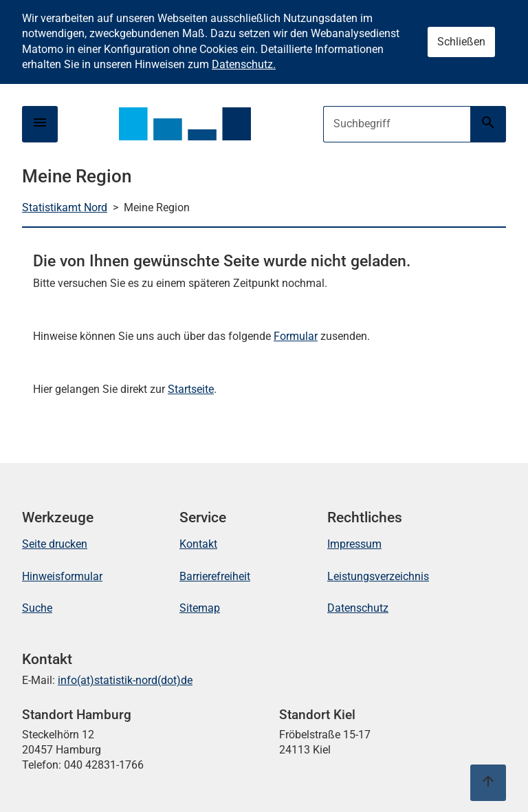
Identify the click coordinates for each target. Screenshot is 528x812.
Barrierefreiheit (215, 576)
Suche (37, 608)
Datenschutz (358, 608)
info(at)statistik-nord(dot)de (125, 680)
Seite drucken (55, 544)
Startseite (191, 389)
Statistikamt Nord (65, 207)
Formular (296, 336)
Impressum (354, 544)
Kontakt (198, 544)
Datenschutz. (244, 64)
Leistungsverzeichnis (378, 576)
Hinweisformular (62, 576)
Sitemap (200, 608)
